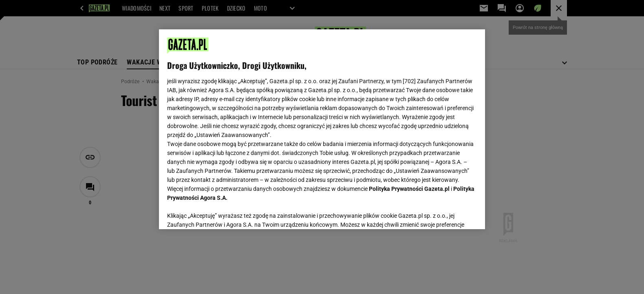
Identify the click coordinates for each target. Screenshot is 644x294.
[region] (322, 129)
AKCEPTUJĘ (449, 213)
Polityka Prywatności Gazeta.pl (409, 189)
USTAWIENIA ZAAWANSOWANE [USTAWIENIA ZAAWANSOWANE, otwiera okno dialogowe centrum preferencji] (220, 213)
